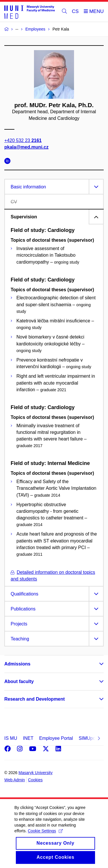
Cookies (35, 780)
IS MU (11, 738)
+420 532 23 (23, 140)
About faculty (19, 681)
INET (28, 738)
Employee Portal (56, 738)
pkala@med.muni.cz (26, 147)
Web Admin (15, 780)
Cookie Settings (45, 839)
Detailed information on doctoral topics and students (53, 576)
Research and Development (35, 699)
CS (75, 11)
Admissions (17, 664)
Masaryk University (35, 773)
